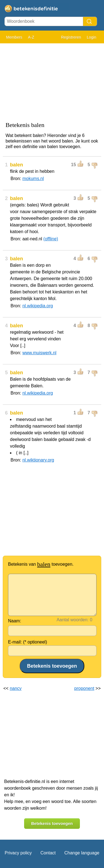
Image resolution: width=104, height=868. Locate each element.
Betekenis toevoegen (52, 823)
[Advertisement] (52, 81)
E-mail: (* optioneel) (28, 642)
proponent (84, 688)
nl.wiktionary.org (38, 460)
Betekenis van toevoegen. (41, 564)
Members (14, 37)
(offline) (51, 239)
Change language (82, 853)
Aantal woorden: (73, 620)
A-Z (31, 37)
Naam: (15, 621)
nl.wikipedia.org (38, 306)
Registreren (71, 37)
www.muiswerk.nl (40, 353)
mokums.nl (33, 179)
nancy (16, 688)
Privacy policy (18, 853)
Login (92, 37)
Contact (48, 853)
